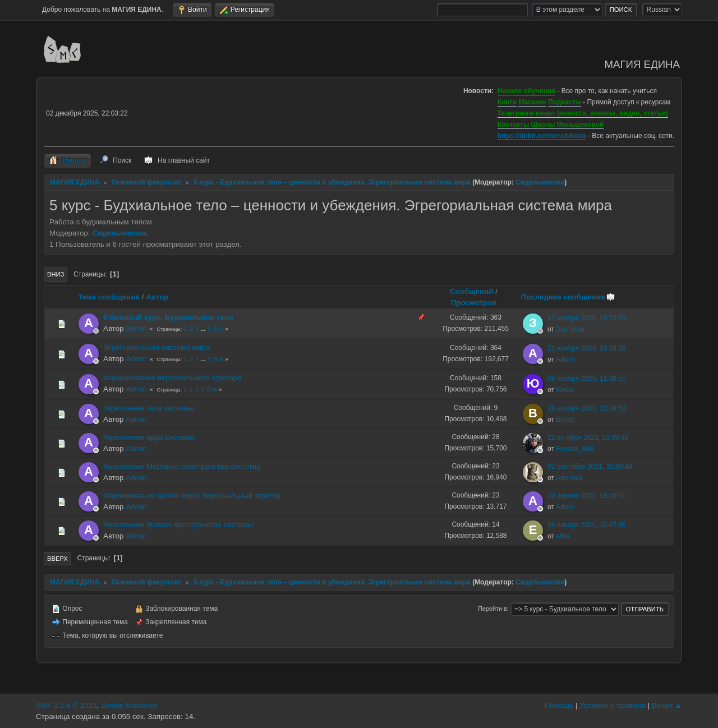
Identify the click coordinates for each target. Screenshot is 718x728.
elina (563, 536)
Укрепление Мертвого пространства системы (181, 466)
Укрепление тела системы (149, 408)
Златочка (570, 329)
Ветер (565, 420)
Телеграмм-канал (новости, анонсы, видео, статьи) (583, 113)
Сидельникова (540, 182)
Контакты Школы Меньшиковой (551, 125)
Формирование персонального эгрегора (172, 378)
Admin (136, 328)
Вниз (56, 274)
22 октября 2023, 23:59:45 (588, 437)
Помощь (559, 705)
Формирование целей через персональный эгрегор (192, 496)
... (204, 329)
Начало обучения (526, 91)
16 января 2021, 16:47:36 (586, 525)
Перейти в (492, 609)
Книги (507, 102)
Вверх (57, 559)
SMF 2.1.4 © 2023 (66, 705)
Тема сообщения (109, 297)
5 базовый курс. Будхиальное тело (168, 317)
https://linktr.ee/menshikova (542, 136)
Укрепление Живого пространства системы (178, 525)
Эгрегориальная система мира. (158, 347)
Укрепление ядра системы (149, 437)
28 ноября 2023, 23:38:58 (587, 408)
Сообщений (471, 291)
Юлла (565, 390)
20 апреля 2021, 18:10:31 (587, 496)
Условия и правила (613, 705)
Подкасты (565, 102)
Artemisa (569, 478)
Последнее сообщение (568, 297)
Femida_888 (575, 449)
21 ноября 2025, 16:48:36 (587, 348)
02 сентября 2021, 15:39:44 (590, 467)
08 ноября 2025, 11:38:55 (587, 379)
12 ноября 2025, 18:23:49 (587, 318)
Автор (157, 297)
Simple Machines (129, 705)
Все (218, 329)
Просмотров (474, 303)
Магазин (532, 102)
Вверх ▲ (667, 705)
